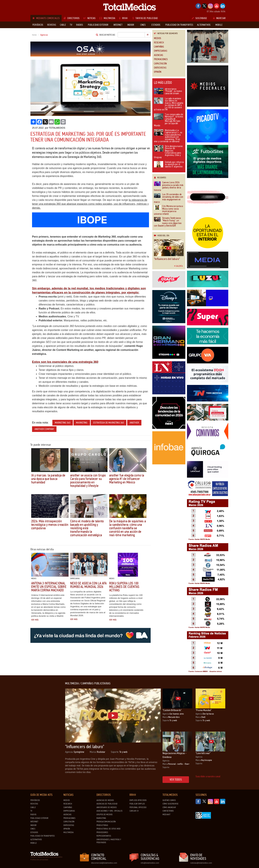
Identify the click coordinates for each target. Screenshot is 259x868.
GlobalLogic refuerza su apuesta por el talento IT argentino (169, 165)
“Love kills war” (203, 753)
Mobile (34, 843)
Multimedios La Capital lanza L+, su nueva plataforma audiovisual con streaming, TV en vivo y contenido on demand (168, 136)
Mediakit (166, 815)
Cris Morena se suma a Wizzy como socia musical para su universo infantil (168, 210)
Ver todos (176, 780)
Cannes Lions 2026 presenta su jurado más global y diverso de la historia (169, 186)
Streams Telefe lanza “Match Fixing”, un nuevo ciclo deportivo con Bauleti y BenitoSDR (168, 222)
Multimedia (68, 832)
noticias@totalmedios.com (201, 863)
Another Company (44, 429)
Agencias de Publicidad (107, 804)
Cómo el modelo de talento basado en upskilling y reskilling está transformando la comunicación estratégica (87, 528)
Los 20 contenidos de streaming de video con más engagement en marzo (169, 198)
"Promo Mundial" (204, 710)
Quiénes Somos (169, 800)
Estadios (34, 832)
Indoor (33, 825)
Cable (33, 807)
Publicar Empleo (137, 804)
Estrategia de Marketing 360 (109, 423)
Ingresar (219, 18)
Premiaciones (161, 59)
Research (159, 43)
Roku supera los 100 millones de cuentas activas (124, 587)
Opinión (158, 72)
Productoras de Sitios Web (108, 829)
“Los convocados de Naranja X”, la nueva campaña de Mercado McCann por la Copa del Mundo (168, 120)
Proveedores (102, 832)
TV (31, 811)
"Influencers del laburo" (167, 259)
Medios (157, 38)
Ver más (35, 620)
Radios (33, 815)
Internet (34, 822)
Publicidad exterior (39, 818)
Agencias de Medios (105, 800)
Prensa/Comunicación (106, 822)
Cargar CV (134, 811)
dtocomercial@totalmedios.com (104, 863)
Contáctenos (168, 811)
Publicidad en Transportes (43, 836)
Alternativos (36, 840)
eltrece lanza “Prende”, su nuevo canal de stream (168, 91)
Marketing (101, 818)
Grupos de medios (104, 815)
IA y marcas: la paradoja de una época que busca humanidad (48, 479)
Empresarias (161, 51)
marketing (82, 423)
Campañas (159, 47)
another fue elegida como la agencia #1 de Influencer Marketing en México (127, 479)
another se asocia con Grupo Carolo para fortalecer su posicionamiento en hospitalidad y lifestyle (88, 481)
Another (134, 423)
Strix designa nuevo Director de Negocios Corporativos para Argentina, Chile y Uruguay (168, 152)
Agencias (158, 55)
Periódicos (35, 800)
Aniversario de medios (107, 807)
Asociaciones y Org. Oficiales (109, 811)
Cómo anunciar (169, 807)
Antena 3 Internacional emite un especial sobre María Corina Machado (49, 587)
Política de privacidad (39, 860)
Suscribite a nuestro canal (208, 776)
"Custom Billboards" (172, 710)
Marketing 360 (63, 423)
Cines (33, 829)
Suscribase (199, 18)
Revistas (34, 804)
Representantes (104, 836)
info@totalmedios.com (150, 863)
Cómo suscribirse (170, 804)
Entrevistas (160, 68)
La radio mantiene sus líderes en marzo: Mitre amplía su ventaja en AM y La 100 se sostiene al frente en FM (168, 104)
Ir (148, 35)
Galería (179, 266)
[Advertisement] (44, 732)
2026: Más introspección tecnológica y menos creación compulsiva (50, 525)
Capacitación (160, 64)
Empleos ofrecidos (138, 800)
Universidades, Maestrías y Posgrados (109, 841)
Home (34, 35)
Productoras (102, 825)
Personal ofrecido (138, 807)
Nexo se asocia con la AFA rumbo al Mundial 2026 (88, 585)
